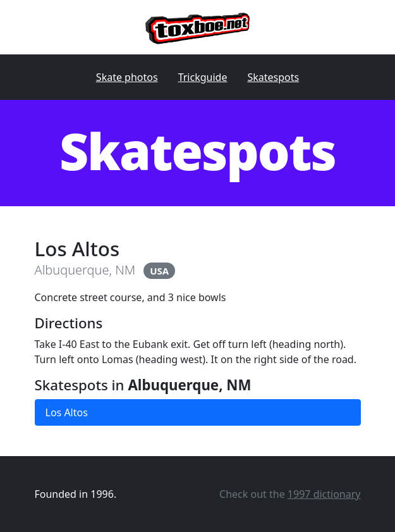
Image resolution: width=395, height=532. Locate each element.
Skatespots (273, 77)
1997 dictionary (324, 494)
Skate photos (127, 77)
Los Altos (67, 412)
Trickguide (203, 77)
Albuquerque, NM (85, 270)
